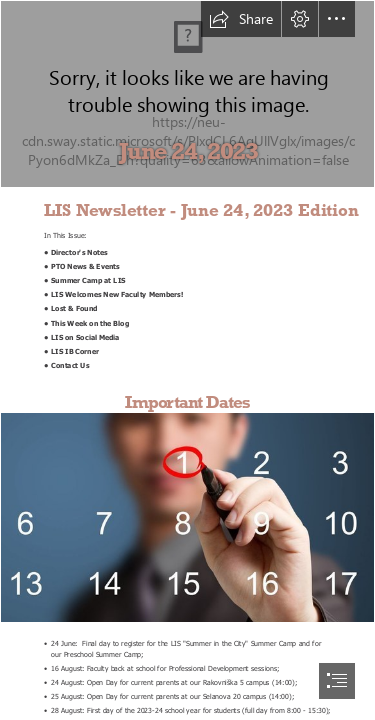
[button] (241, 19)
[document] (187, 360)
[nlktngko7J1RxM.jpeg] (187, 517)
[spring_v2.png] (187, 94)
